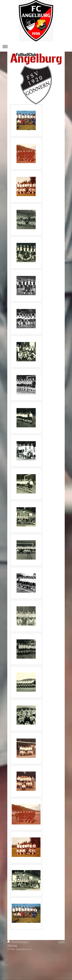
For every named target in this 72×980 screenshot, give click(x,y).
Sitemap (12, 945)
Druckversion (18, 942)
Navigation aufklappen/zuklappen (36, 46)
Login (61, 942)
